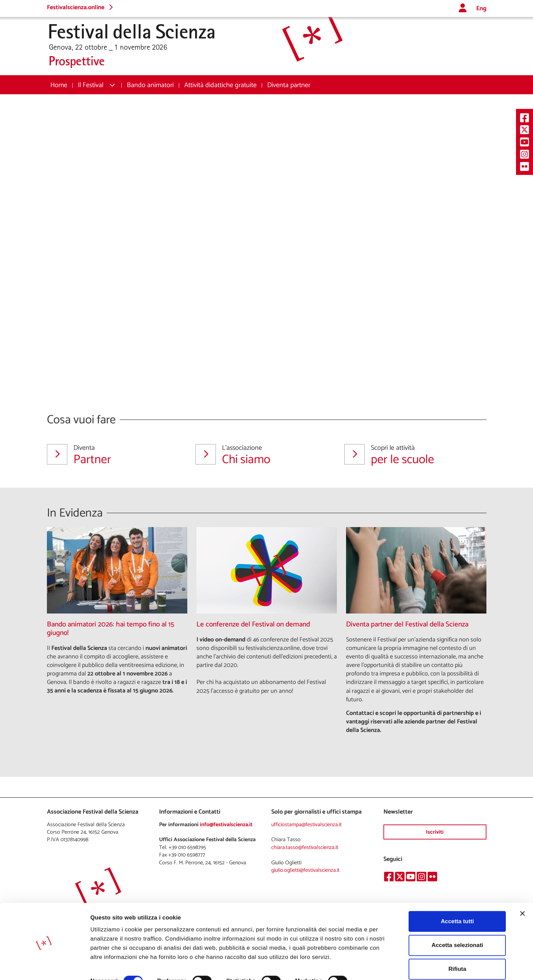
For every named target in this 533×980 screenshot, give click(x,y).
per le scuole (410, 455)
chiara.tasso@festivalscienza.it (305, 847)
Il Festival (91, 85)
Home (59, 85)
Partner (113, 455)
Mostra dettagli (111, 966)
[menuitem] (59, 85)
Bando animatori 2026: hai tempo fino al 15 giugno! (111, 629)
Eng (481, 9)
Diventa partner (289, 85)
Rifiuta (457, 943)
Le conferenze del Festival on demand (253, 625)
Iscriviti (435, 832)
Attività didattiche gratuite (220, 85)
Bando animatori (150, 85)
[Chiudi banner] (522, 887)
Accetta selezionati (457, 919)
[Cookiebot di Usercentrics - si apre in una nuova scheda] (44, 966)
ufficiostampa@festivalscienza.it (306, 825)
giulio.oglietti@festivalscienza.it (305, 870)
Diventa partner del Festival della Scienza (407, 625)
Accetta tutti (457, 895)
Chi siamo (261, 455)
